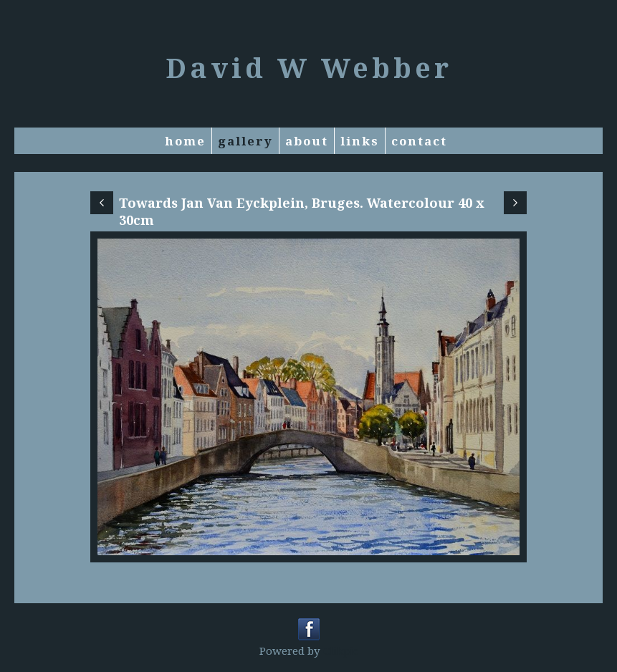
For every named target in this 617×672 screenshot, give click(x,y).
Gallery (245, 141)
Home (185, 141)
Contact (419, 141)
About (307, 141)
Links (360, 141)
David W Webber (309, 67)
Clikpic (341, 651)
